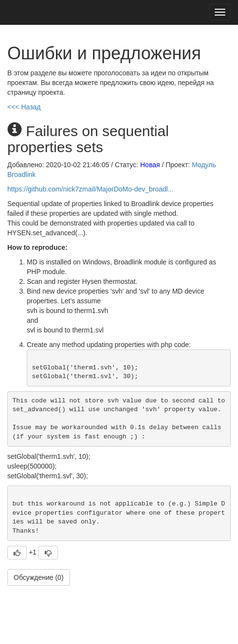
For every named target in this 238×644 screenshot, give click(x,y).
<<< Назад (24, 107)
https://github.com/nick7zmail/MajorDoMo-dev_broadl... (91, 189)
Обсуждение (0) (39, 577)
